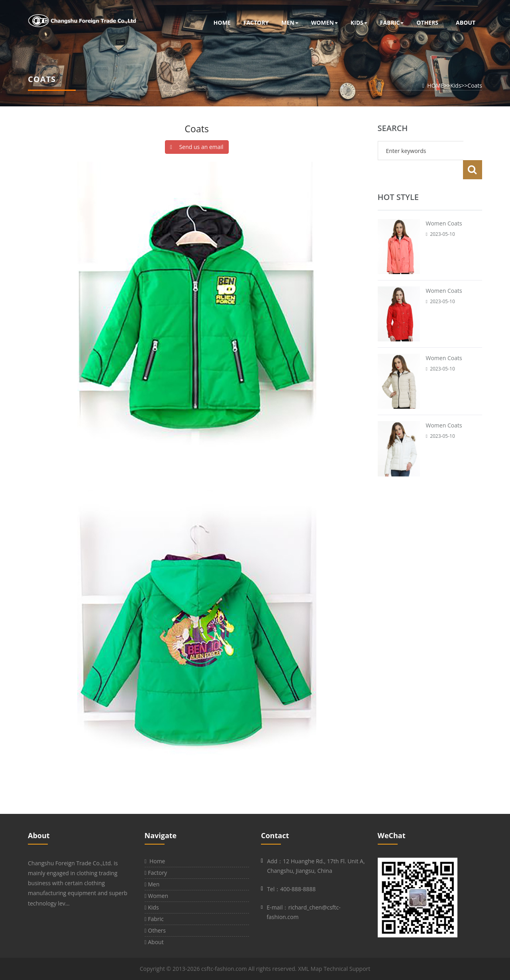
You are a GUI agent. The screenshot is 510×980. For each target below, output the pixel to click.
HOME (435, 85)
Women (157, 896)
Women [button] (325, 23)
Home (155, 861)
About (39, 835)
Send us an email (197, 147)
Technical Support (347, 969)
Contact (275, 835)
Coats (475, 85)
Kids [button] (359, 23)
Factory (156, 873)
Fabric (154, 919)
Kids (456, 85)
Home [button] (222, 23)
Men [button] (290, 23)
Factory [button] (256, 23)
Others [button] (427, 23)
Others (155, 930)
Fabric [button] (392, 23)
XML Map (310, 969)
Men (152, 884)
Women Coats (444, 204)
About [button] (466, 23)
